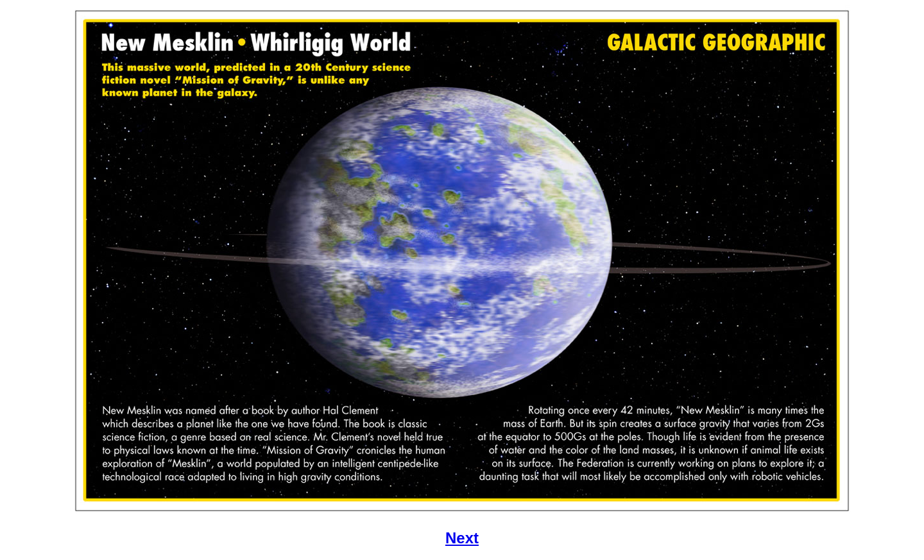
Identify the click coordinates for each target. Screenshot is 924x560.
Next (462, 538)
